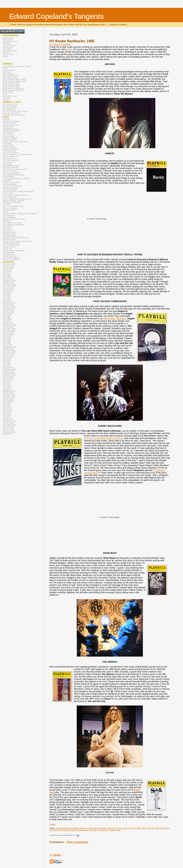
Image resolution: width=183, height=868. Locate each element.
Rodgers (74, 830)
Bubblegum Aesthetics (12, 130)
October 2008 (8, 327)
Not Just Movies (9, 217)
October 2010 (8, 371)
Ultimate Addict (9, 252)
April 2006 (7, 271)
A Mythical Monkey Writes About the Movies (20, 214)
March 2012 (7, 403)
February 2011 (9, 379)
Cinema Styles (8, 136)
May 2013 (7, 414)
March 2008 (7, 314)
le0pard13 (7, 43)
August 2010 (8, 367)
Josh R (6, 56)
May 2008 (7, 318)
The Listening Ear (10, 197)
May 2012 (7, 406)
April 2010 (7, 360)
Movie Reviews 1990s (11, 87)
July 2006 (7, 277)
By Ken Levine (8, 132)
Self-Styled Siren (9, 239)
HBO (144, 828)
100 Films (7, 221)
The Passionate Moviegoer (13, 225)
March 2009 (7, 336)
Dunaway (84, 828)
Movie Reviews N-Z (10, 78)
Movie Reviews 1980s (11, 85)
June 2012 (7, 408)
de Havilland (74, 828)
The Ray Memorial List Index (14, 115)
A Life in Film (8, 193)
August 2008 (8, 323)
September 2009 (9, 347)
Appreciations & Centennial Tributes (17, 66)
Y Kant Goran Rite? (10, 260)
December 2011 (9, 397)
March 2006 (7, 270)
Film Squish (7, 164)
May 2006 (7, 273)
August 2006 (8, 279)
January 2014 (8, 428)
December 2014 (9, 432)
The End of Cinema (10, 153)
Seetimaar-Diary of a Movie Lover (16, 238)
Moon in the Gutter (10, 208)
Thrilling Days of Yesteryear (14, 251)
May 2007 (7, 295)
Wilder (118, 830)
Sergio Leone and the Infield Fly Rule (17, 241)
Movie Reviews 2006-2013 (13, 90)
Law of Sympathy (10, 190)
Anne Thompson (9, 123)
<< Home (55, 855)
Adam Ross (7, 49)
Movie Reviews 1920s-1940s (14, 79)
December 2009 (9, 353)
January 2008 (8, 310)
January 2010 (8, 355)
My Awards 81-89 (10, 106)
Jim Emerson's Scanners (13, 186)
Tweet (52, 824)
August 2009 (8, 345)
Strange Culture (9, 247)
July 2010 (7, 366)
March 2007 (7, 292)
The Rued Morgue (10, 236)
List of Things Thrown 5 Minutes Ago (17, 199)
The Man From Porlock (12, 202)
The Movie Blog (9, 210)
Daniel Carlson (9, 145)
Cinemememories (10, 140)
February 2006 (9, 268)
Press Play (7, 228)
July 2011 (7, 388)
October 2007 (8, 305)
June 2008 (7, 319)
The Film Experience (11, 160)
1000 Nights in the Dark (12, 223)
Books (5, 68)
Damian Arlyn (8, 47)
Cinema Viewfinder (10, 138)
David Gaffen (8, 40)
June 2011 (7, 386)
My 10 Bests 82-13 (10, 104)
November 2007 (9, 307)
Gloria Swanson (124, 828)
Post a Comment (77, 842)
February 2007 (9, 290)
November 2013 (9, 425)
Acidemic (6, 119)
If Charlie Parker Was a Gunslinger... (17, 178)
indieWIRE (7, 180)
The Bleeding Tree (10, 129)
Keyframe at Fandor (11, 188)
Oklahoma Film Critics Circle (14, 219)
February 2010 (9, 356)
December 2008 (9, 331)
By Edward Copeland (60, 44)
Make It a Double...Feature (13, 201)
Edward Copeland (10, 51)
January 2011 (8, 377)
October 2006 (8, 283)
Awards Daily (8, 127)
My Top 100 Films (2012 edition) (15, 111)
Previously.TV (8, 230)
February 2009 (9, 334)
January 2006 (8, 266)
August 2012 (8, 410)
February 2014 (9, 430)
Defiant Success (9, 147)
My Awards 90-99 (10, 108)
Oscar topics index (10, 96)
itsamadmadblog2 (10, 184)
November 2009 (9, 351)
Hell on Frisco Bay (10, 171)
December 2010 (9, 375)
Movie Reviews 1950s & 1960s (15, 81)
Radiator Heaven (9, 232)
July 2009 (7, 343)
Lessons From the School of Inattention (18, 191)
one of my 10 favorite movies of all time (103, 438)
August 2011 (8, 390)
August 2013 (8, 419)
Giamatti (103, 828)
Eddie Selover (8, 38)
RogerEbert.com (9, 234)
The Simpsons (103, 830)
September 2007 (9, 303)
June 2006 (7, 275)
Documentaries (9, 70)
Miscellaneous (8, 74)
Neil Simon (54, 830)
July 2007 (7, 299)
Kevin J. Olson (8, 54)
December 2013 (9, 427)
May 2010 (7, 362)
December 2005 (9, 264)
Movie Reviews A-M (11, 76)
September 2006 (9, 281)
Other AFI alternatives (11, 113)
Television (7, 98)
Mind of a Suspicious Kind (13, 206)
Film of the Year (9, 162)
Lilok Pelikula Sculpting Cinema (15, 195)
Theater (112, 830)
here (69, 49)
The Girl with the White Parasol (15, 169)
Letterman (150, 828)
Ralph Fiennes (64, 830)
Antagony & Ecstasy (11, 125)
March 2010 (7, 358)
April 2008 (7, 316)
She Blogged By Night (11, 243)
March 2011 (7, 380)
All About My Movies (11, 121)
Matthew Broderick (162, 828)
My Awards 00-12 (10, 110)
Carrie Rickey (8, 134)
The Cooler (7, 143)
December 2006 (9, 286)
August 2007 (8, 301)
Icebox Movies (8, 177)
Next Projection (9, 215)
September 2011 (9, 391)
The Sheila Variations (11, 245)
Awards (58, 828)
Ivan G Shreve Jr (9, 45)
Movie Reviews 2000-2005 (13, 89)
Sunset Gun (7, 249)
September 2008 (9, 325)
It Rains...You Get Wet (11, 182)
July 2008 (7, 321)
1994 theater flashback (115, 319)
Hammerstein (136, 828)
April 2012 (7, 404)
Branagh (65, 828)
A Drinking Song (9, 151)
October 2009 (8, 349)
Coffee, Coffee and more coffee (15, 142)
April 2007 (7, 294)
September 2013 (9, 421)
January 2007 (8, 288)
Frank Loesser (93, 828)
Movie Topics (8, 92)
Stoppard (93, 830)
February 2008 (9, 312)
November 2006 (9, 284)
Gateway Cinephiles (11, 167)
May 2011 (7, 384)
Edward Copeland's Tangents (57, 16)
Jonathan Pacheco (10, 42)
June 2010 (7, 364)
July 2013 (7, 417)
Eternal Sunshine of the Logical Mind (17, 154)
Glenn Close (112, 828)
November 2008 (9, 329)
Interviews (7, 72)
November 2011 (9, 395)
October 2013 (8, 423)
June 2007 (7, 297)
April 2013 (7, 412)
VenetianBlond (8, 254)
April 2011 (7, 382)
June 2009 (7, 342)
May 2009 (7, 340)
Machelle (6, 53)
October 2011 (8, 393)
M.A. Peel (7, 204)
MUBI (5, 212)
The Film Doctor (9, 158)
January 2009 (8, 332)
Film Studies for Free (11, 166)
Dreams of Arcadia (10, 149)
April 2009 (7, 338)
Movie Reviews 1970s (11, 83)
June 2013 (7, 415)
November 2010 (9, 373)
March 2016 (7, 434)
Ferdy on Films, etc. (11, 156)
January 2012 (8, 399)
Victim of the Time (10, 256)
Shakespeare (83, 830)
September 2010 (9, 369)
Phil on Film (7, 227)
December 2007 (9, 308)
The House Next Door (11, 173)
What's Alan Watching (11, 258)
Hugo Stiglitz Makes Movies (14, 175)
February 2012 (9, 401)
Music (5, 94)
